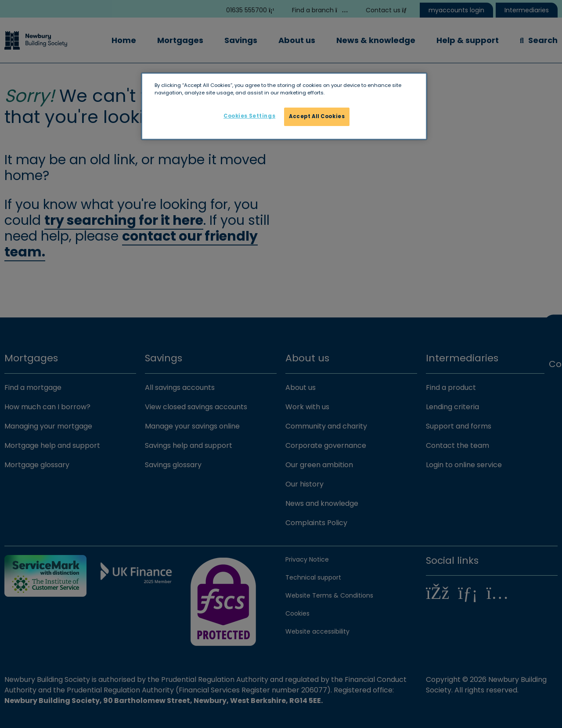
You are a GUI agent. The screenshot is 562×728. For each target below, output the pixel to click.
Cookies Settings (249, 116)
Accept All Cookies (317, 116)
